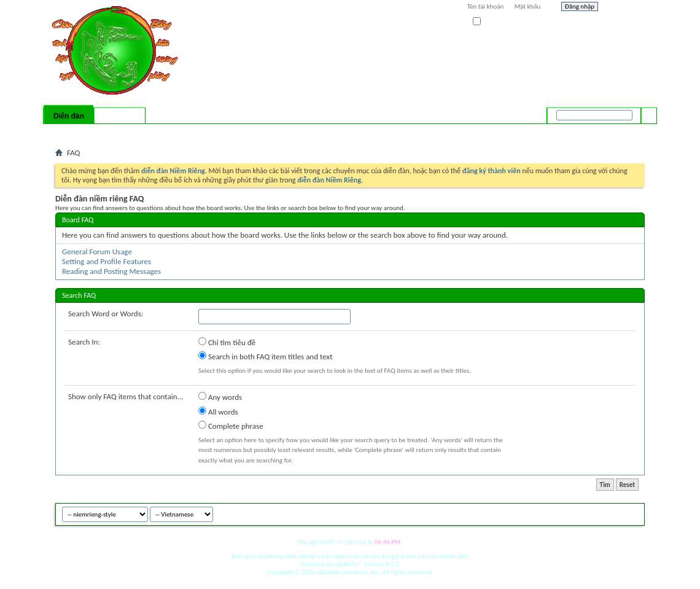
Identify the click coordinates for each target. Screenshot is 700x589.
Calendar (121, 132)
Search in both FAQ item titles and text (265, 356)
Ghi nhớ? (490, 22)
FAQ (94, 132)
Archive (609, 513)
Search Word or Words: (106, 314)
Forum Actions (163, 132)
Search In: (84, 342)
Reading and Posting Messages (111, 271)
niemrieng (576, 513)
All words (218, 412)
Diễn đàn (69, 116)
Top (632, 513)
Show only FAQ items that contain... (126, 396)
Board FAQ (78, 220)
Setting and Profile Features (107, 261)
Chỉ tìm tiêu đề (227, 342)
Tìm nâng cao (624, 131)
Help (624, 8)
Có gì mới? (120, 116)
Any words (220, 397)
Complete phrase (231, 426)
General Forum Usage (97, 252)
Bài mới (70, 132)
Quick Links (215, 132)
